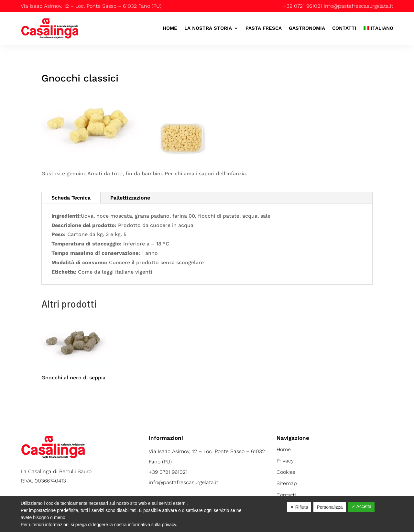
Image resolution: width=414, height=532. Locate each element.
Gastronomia (307, 28)
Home (170, 28)
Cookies (286, 472)
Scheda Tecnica (71, 198)
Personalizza (330, 507)
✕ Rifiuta (299, 507)
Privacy (285, 461)
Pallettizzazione (130, 198)
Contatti (344, 28)
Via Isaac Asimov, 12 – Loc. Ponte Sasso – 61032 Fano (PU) (91, 6)
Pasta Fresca (264, 28)
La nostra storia (208, 28)
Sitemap (287, 483)
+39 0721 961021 (303, 6)
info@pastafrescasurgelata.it (359, 6)
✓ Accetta (362, 506)
